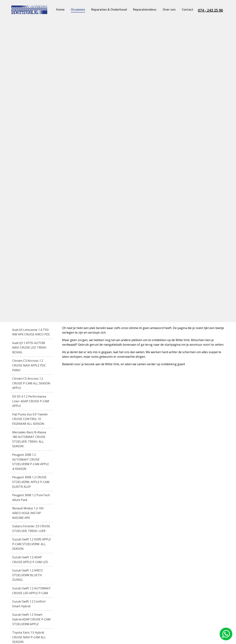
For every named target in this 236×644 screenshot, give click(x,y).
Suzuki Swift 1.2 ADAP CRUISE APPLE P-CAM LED (30, 560)
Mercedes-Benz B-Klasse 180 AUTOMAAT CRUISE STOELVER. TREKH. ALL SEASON (29, 439)
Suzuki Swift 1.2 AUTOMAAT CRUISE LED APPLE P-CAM (31, 591)
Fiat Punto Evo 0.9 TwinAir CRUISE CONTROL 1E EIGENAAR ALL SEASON (30, 419)
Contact (188, 10)
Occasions (78, 10)
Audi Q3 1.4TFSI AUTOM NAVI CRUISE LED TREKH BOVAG (29, 348)
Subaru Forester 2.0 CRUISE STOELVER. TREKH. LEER (31, 529)
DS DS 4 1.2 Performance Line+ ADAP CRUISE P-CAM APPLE (31, 401)
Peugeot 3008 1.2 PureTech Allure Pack (31, 497)
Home (60, 10)
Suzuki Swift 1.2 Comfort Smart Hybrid (29, 604)
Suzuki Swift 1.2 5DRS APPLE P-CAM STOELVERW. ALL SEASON (32, 544)
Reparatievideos (145, 10)
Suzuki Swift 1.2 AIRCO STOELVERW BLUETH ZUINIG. (27, 575)
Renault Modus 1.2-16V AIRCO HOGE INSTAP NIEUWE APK (28, 513)
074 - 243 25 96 (210, 10)
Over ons (169, 10)
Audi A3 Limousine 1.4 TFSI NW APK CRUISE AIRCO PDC (31, 332)
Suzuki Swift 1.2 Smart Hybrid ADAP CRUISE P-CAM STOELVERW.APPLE (31, 619)
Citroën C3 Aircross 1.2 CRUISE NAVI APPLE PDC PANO (29, 365)
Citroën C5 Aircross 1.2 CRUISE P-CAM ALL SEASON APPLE (31, 383)
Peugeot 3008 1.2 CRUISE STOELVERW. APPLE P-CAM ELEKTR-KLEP (31, 482)
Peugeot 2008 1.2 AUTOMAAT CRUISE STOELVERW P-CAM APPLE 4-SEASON (31, 462)
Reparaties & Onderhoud (109, 10)
